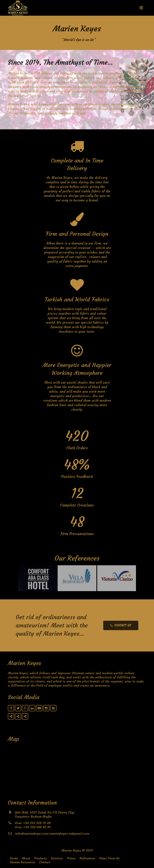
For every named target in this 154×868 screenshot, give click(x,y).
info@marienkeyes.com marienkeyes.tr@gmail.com (52, 834)
